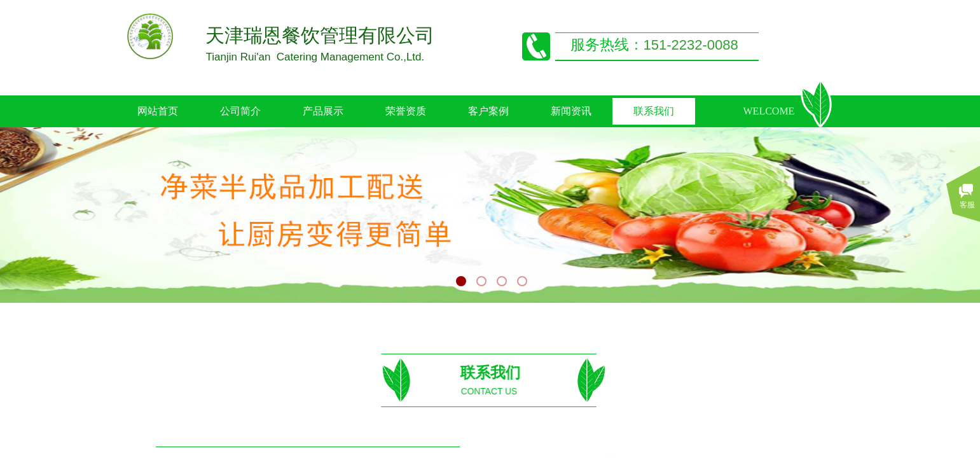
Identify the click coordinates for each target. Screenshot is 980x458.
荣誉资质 (406, 111)
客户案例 (488, 111)
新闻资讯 (571, 111)
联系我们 (654, 111)
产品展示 (323, 111)
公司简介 (240, 111)
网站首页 (158, 111)
